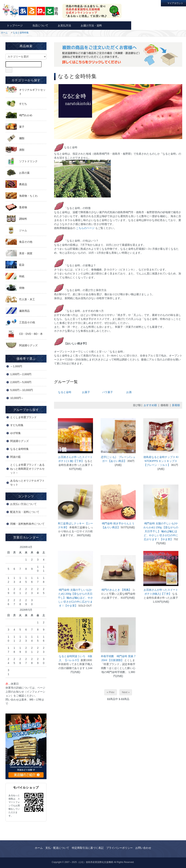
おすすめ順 (150, 405)
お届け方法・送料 (89, 25)
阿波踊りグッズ (19, 441)
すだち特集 (17, 425)
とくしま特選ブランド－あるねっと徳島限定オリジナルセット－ (27, 469)
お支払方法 (62, 25)
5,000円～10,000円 (22, 390)
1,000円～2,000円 (21, 374)
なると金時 (65, 392)
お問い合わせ (145, 25)
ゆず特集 (15, 433)
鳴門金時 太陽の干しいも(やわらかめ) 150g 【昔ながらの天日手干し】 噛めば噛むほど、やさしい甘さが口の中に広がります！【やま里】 (161, 531)
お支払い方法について (23, 504)
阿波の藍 (15, 457)
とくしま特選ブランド (23, 417)
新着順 (176, 405)
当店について (38, 25)
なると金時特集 (21, 33)
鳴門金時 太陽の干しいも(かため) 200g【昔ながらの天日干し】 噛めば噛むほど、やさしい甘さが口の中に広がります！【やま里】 (75, 598)
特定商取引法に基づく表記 (88, 848)
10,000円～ (17, 398)
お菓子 (86, 392)
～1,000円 (16, 366)
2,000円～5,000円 (21, 382)
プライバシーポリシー (119, 848)
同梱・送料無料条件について (27, 524)
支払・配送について (57, 848)
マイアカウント (173, 3)
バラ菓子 (108, 392)
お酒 (129, 392)
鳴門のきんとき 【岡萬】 (117, 590)
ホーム (4, 33)
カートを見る (172, 25)
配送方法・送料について (25, 512)
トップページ (13, 25)
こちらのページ (85, 228)
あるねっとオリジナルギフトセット (27, 483)
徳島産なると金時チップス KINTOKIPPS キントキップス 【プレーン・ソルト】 (161, 461)
